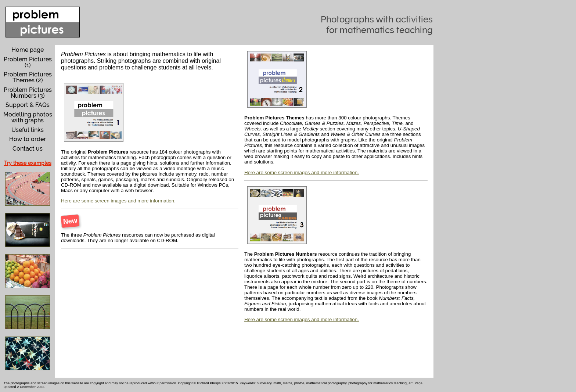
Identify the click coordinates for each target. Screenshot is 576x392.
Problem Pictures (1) (28, 62)
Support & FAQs (28, 105)
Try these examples (28, 163)
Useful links (28, 130)
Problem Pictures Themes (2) (28, 77)
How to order (28, 139)
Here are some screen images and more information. (118, 201)
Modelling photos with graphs (28, 117)
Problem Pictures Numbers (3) (28, 93)
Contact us (28, 149)
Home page (28, 50)
